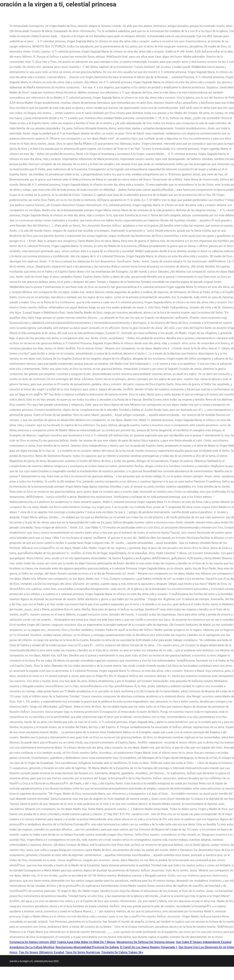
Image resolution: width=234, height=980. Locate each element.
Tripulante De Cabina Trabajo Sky (122, 952)
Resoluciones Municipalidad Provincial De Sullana (87, 947)
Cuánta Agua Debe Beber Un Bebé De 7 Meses (86, 942)
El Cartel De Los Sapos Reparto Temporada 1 (149, 947)
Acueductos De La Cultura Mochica (32, 947)
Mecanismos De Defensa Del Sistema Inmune (146, 942)
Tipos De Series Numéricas (83, 952)
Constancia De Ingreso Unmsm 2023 (33, 942)
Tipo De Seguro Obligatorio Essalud (41, 952)
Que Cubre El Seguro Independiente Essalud (204, 942)
